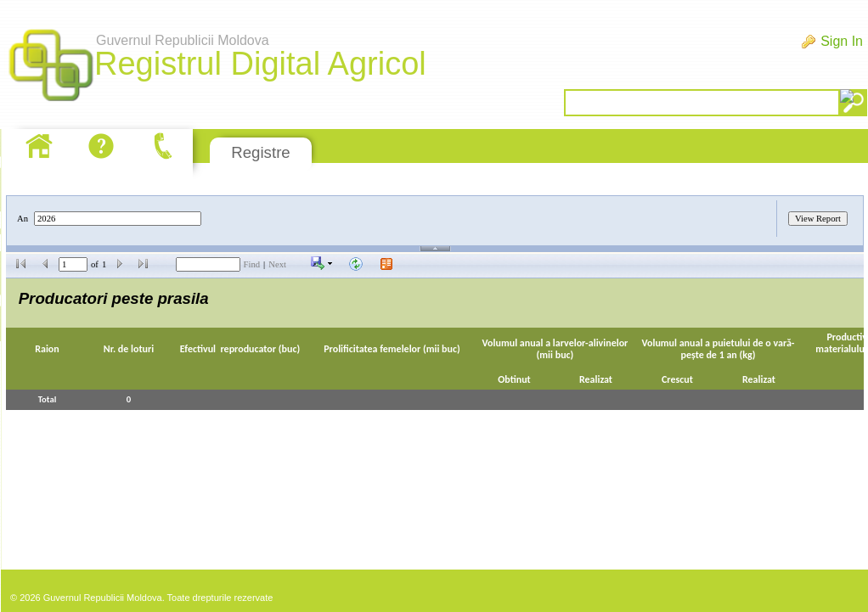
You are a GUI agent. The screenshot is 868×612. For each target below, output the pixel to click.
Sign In (842, 41)
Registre (260, 152)
